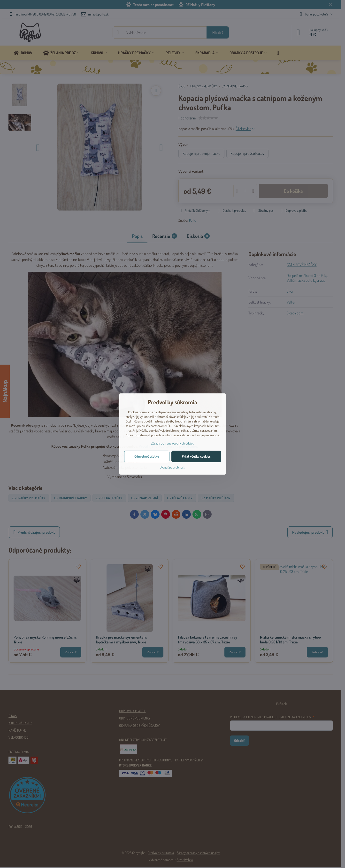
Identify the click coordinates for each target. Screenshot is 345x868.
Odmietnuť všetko (147, 456)
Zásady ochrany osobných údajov (173, 443)
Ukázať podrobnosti (172, 467)
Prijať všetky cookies (196, 456)
